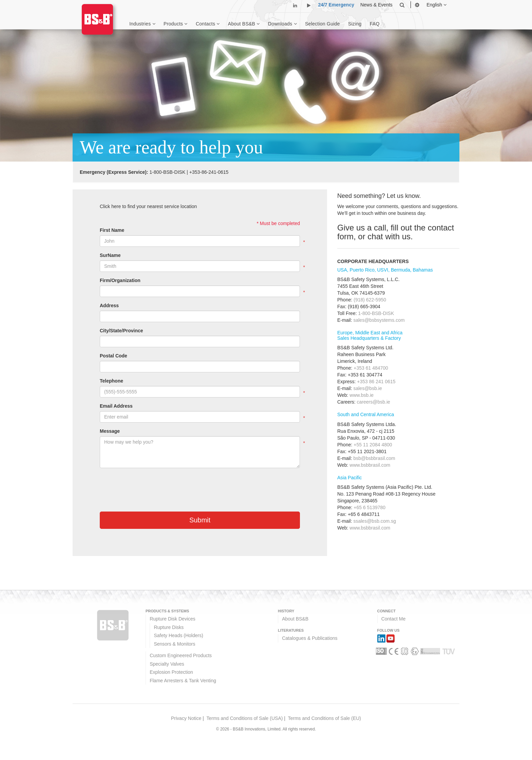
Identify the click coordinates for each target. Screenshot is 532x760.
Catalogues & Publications (310, 638)
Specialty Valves (167, 664)
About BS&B (295, 619)
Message (110, 431)
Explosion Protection (171, 672)
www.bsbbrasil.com (370, 465)
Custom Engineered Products (181, 655)
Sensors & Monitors (174, 644)
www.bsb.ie (362, 395)
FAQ (375, 24)
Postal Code (113, 356)
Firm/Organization (120, 280)
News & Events (376, 5)
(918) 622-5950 (370, 300)
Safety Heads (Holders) (178, 635)
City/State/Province (121, 331)
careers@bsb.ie (374, 402)
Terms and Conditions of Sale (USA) (245, 718)
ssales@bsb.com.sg (374, 521)
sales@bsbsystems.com (379, 320)
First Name (112, 230)
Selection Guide (322, 24)
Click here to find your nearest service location (148, 206)
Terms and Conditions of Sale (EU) (324, 718)
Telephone (111, 381)
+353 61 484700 (371, 368)
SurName (110, 255)
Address (109, 305)
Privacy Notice (186, 718)
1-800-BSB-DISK (167, 172)
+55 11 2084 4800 (373, 445)
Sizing (355, 24)
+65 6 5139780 (369, 507)
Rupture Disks (169, 627)
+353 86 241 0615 (376, 382)
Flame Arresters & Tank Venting (183, 681)
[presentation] (151, 486)
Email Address (116, 406)
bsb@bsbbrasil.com (374, 458)
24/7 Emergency (336, 5)
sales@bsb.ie (367, 388)
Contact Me (394, 619)
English (436, 5)
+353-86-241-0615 (209, 172)
